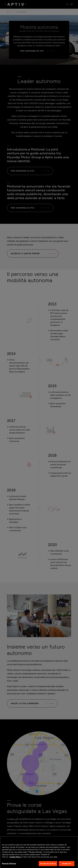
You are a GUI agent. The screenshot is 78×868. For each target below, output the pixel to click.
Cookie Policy (15, 858)
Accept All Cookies (48, 864)
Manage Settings (9, 864)
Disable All (67, 864)
